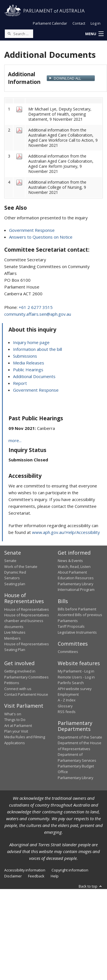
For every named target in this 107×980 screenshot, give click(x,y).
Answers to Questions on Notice (41, 237)
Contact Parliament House (26, 694)
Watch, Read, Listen (74, 567)
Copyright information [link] (70, 870)
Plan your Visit (16, 731)
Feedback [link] (36, 876)
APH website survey (75, 689)
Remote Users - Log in (76, 677)
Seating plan (15, 584)
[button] (94, 34)
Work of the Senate (21, 567)
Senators (12, 578)
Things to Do (15, 720)
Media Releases (29, 363)
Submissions (25, 356)
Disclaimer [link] (13, 876)
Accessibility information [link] (25, 870)
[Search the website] (19, 34)
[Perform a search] (9, 33)
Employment (68, 694)
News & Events (70, 561)
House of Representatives (27, 609)
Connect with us (18, 689)
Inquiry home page (31, 342)
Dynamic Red (15, 572)
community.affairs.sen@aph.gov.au (38, 314)
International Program (76, 589)
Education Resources (76, 578)
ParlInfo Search (71, 683)
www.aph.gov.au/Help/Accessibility (66, 532)
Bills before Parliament (77, 609)
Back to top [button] (91, 886)
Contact (79, 23)
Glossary (65, 706)
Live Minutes (15, 632)
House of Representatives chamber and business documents (27, 621)
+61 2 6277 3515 (36, 307)
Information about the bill (38, 349)
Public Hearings (28, 370)
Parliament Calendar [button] (50, 23)
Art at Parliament (18, 726)
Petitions (12, 683)
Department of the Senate (80, 737)
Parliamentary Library (75, 584)
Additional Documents (34, 376)
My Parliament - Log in (76, 671)
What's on (13, 714)
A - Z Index (67, 700)
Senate (10, 561)
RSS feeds (67, 712)
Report (20, 383)
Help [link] (55, 876)
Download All (67, 78)
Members (12, 638)
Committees (68, 652)
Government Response (32, 230)
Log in (96, 23)
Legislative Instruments (77, 632)
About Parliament (72, 572)
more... (15, 440)
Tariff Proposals (71, 626)
